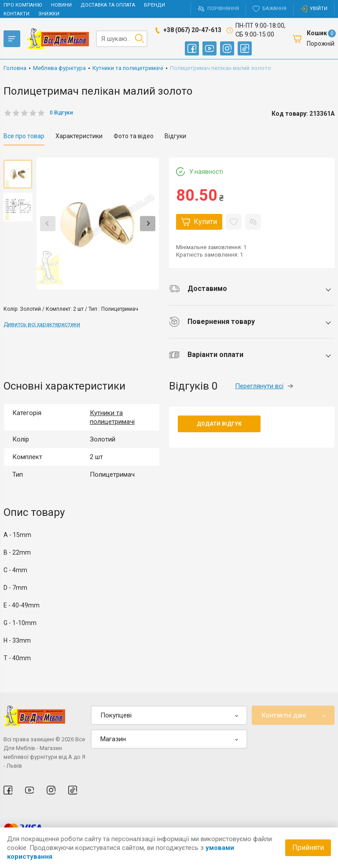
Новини (61, 5)
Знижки (49, 14)
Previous (48, 223)
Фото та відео (134, 136)
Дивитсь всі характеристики (42, 324)
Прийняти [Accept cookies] (308, 848)
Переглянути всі (264, 386)
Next (148, 223)
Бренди (154, 5)
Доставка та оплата (108, 5)
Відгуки (175, 136)
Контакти (17, 14)
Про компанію (23, 5)
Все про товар (24, 136)
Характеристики (79, 136)
